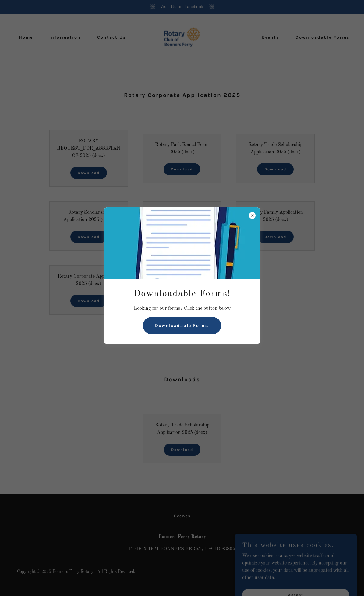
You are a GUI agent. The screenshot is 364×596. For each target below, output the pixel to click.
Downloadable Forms (182, 325)
